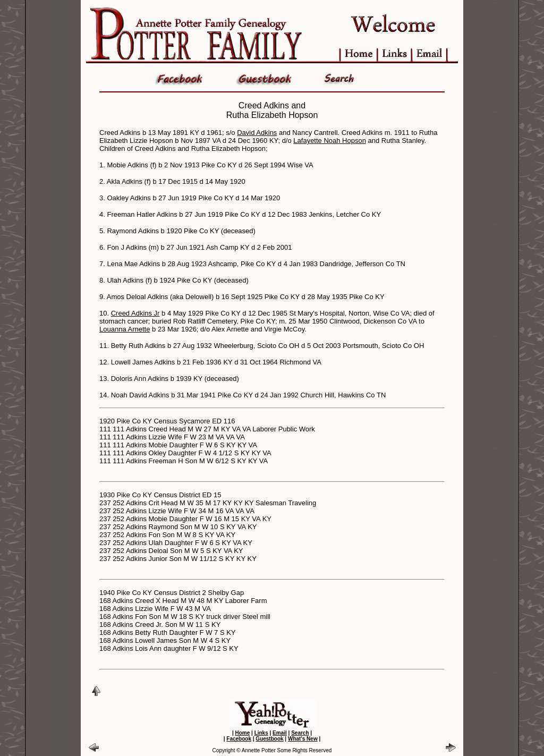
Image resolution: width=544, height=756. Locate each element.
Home (242, 733)
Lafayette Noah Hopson (330, 141)
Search (300, 733)
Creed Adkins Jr (135, 313)
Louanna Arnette (125, 329)
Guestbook (269, 739)
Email (280, 733)
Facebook (239, 739)
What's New (303, 739)
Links (261, 733)
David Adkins (257, 133)
